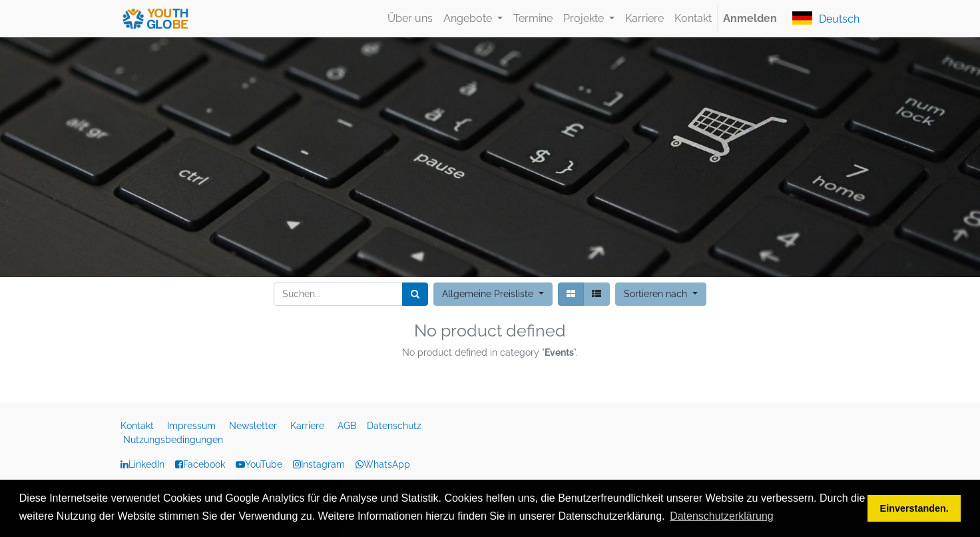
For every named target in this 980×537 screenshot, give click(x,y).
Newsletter (254, 426)
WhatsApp (383, 464)
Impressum (193, 426)
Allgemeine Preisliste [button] (489, 294)
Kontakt (138, 426)
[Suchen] (415, 294)
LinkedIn (146, 464)
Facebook (204, 464)
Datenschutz (395, 426)
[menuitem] (410, 19)
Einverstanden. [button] (914, 508)
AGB (348, 426)
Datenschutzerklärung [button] (722, 516)
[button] (661, 294)
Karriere (309, 426)
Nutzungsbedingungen (173, 440)
